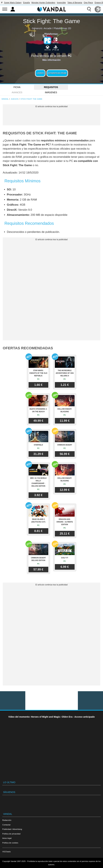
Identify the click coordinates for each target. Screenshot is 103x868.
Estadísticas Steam (57, 73)
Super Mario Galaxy (13, 3)
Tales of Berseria (75, 3)
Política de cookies (10, 843)
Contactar (6, 825)
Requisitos (51, 87)
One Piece (88, 3)
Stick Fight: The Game (52, 21)
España (27, 3)
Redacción (7, 820)
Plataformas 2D (62, 28)
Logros (40, 73)
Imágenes (51, 92)
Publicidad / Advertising (12, 829)
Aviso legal (7, 838)
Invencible (61, 3)
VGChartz (6, 852)
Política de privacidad (11, 834)
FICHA (17, 87)
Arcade (48, 28)
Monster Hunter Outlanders (43, 3)
